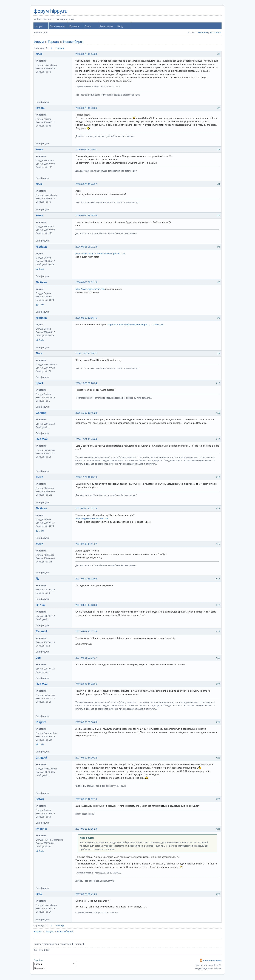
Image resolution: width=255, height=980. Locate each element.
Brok (39, 894)
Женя (39, 149)
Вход (120, 26)
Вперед (60, 48)
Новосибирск (73, 42)
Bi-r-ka (40, 605)
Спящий (41, 758)
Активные (202, 32)
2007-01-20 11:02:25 (86, 508)
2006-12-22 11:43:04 (86, 439)
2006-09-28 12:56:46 (86, 318)
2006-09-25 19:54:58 (86, 215)
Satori (40, 799)
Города (53, 42)
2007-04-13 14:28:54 (86, 605)
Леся (39, 54)
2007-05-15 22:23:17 (86, 658)
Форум (38, 26)
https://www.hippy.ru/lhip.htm (90, 289)
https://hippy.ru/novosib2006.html (92, 518)
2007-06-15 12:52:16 (86, 799)
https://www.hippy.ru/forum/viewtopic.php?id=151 (100, 253)
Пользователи (57, 26)
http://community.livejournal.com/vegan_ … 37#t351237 (136, 325)
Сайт (41, 269)
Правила (74, 26)
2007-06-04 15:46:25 (86, 684)
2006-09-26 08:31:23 (86, 247)
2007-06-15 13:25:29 (86, 829)
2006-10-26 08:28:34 (86, 383)
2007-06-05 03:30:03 (86, 722)
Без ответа (215, 32)
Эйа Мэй (42, 439)
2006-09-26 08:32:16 (86, 282)
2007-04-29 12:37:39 (86, 631)
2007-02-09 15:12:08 (86, 579)
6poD (39, 383)
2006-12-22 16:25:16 (86, 477)
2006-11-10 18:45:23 (86, 413)
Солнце (41, 413)
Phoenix (41, 829)
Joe (38, 658)
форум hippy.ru (50, 11)
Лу (38, 579)
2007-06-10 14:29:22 (86, 758)
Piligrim (41, 722)
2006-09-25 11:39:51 (86, 149)
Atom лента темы (212, 960)
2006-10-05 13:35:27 (86, 353)
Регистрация (106, 26)
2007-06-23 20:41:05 (86, 894)
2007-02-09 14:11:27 (86, 544)
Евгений (42, 631)
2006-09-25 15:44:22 (86, 184)
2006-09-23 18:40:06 (86, 108)
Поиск (88, 26)
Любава (41, 247)
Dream (40, 108)
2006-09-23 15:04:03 (86, 54)
